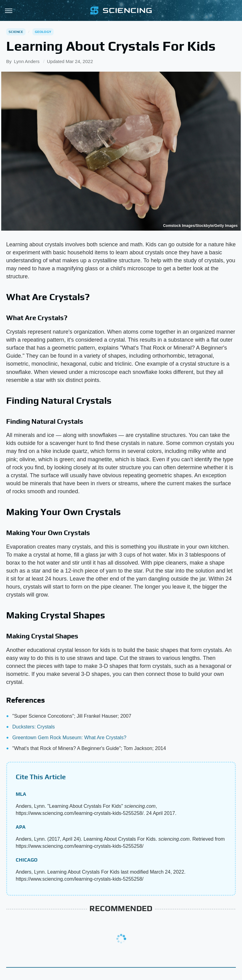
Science (16, 32)
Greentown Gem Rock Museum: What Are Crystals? (69, 738)
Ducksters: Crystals (34, 727)
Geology (43, 32)
